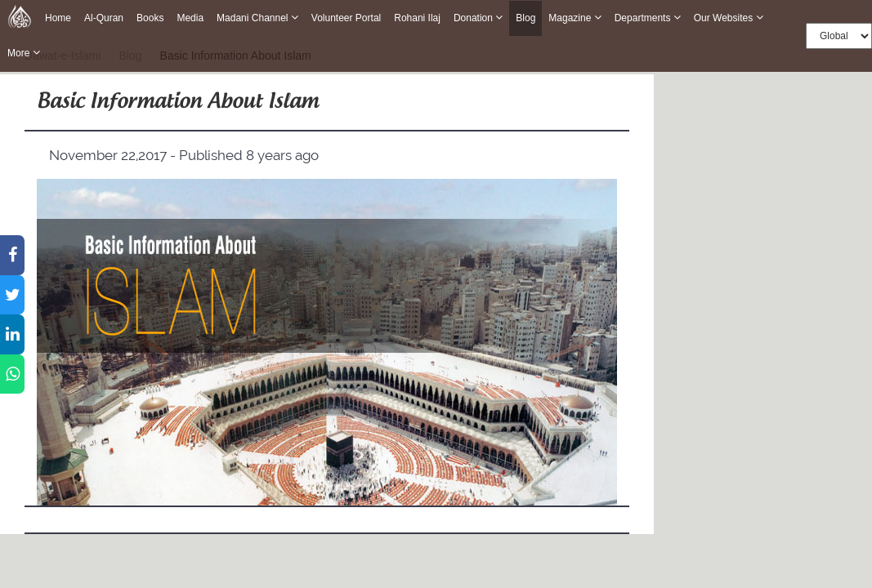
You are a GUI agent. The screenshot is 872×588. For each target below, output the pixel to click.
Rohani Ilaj (417, 18)
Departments (648, 18)
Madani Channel (257, 18)
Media (190, 18)
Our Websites (729, 18)
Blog (525, 18)
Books (150, 18)
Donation (478, 18)
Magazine (575, 18)
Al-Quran (104, 18)
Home (58, 18)
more (24, 53)
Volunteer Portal (346, 18)
